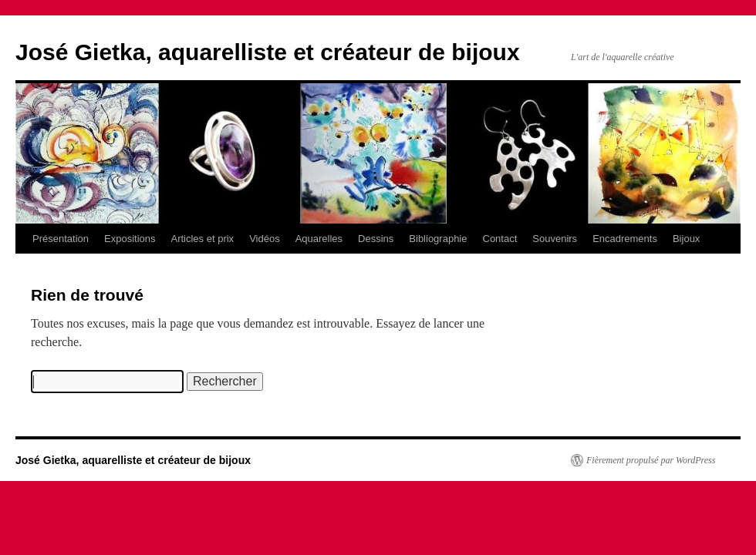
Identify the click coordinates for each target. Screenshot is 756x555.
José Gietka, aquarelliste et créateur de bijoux (268, 52)
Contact (500, 239)
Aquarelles (319, 239)
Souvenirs (555, 239)
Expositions (130, 239)
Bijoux (686, 239)
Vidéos (265, 239)
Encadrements (625, 239)
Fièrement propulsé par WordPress (651, 460)
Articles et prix (202, 239)
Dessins (376, 239)
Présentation (61, 239)
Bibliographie (438, 239)
